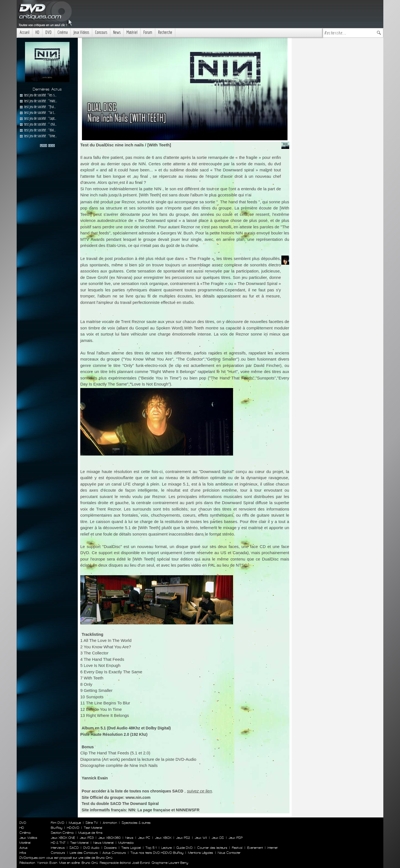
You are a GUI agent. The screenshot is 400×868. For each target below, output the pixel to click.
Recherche (165, 32)
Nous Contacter (229, 853)
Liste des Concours (84, 853)
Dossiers (110, 848)
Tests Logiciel (131, 848)
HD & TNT (58, 843)
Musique (75, 823)
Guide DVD (184, 848)
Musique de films (90, 833)
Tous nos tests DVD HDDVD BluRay (157, 853)
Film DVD (57, 823)
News (117, 32)
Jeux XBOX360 (109, 838)
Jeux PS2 (183, 838)
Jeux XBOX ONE (63, 838)
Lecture (167, 848)
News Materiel (103, 843)
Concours (101, 32)
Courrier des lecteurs (212, 848)
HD (37, 32)
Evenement (255, 848)
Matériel (132, 32)
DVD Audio (91, 848)
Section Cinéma (62, 833)
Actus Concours (114, 853)
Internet (272, 848)
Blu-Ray (57, 828)
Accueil (25, 32)
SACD (74, 848)
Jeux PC (144, 838)
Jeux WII (201, 838)
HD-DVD (73, 828)
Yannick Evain (47, 863)
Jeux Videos (81, 32)
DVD (48, 32)
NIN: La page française (149, 810)
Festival (237, 848)
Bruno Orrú (90, 863)
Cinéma (62, 32)
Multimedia (126, 843)
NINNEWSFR (188, 810)
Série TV (92, 823)
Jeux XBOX (163, 838)
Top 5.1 (151, 848)
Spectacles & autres (136, 823)
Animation (110, 823)
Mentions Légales (201, 853)
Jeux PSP (236, 838)
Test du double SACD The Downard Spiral (120, 804)
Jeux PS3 (87, 838)
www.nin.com (138, 797)
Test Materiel (93, 828)
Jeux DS (218, 838)
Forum (148, 32)
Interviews (58, 848)
